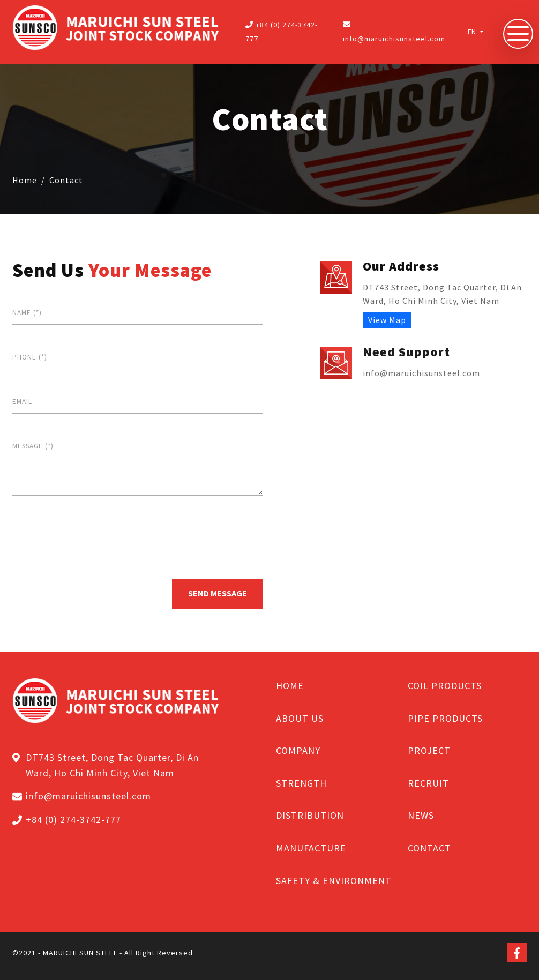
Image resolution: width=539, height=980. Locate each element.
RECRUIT (428, 783)
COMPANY (298, 750)
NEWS (421, 815)
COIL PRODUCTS (445, 686)
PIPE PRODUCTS (445, 718)
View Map (387, 320)
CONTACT (429, 848)
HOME (290, 686)
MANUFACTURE (311, 848)
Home (25, 180)
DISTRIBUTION (310, 815)
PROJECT (429, 750)
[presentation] (94, 536)
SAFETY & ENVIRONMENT (334, 881)
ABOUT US (300, 718)
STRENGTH (301, 783)
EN (473, 32)
